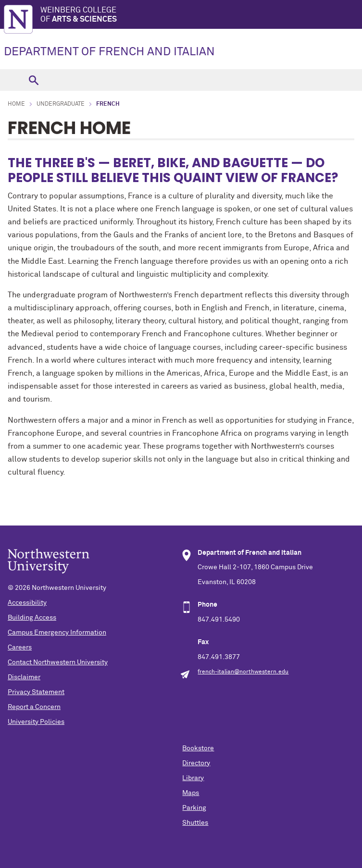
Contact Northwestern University (58, 662)
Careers (20, 648)
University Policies (36, 722)
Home (16, 104)
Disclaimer (24, 677)
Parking (194, 808)
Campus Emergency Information (57, 633)
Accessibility (27, 603)
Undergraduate (61, 104)
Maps (191, 793)
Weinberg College (201, 15)
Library (193, 778)
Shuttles (195, 823)
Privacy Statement (36, 692)
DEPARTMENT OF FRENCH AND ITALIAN (109, 52)
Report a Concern (34, 707)
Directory (196, 763)
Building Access (32, 618)
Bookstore (198, 748)
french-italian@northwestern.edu (243, 672)
